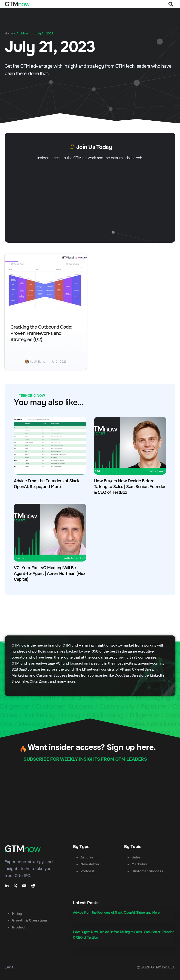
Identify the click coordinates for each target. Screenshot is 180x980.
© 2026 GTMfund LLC (156, 967)
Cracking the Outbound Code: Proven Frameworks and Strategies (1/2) (41, 333)
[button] (171, 4)
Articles (87, 857)
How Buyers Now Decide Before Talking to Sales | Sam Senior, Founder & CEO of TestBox (130, 487)
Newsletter (90, 864)
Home (9, 34)
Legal (9, 967)
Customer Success (147, 871)
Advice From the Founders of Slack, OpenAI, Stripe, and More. (117, 913)
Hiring (17, 913)
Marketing (140, 864)
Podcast (87, 871)
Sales (136, 857)
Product (19, 927)
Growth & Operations (30, 920)
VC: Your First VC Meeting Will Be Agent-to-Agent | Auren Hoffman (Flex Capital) (49, 574)
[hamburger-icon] (155, 4)
